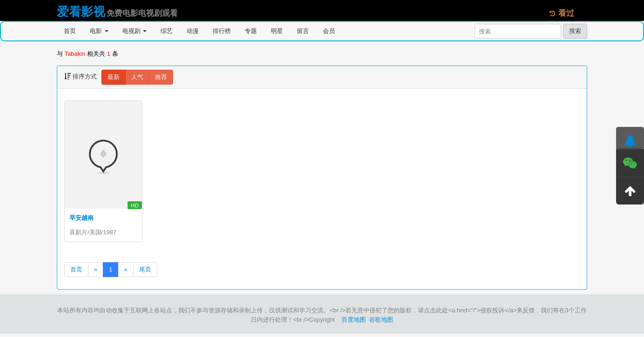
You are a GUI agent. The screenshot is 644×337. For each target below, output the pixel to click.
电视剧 (135, 31)
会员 (329, 31)
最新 (114, 77)
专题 (251, 31)
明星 (277, 31)
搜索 (575, 31)
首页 (70, 31)
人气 (137, 77)
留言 (303, 31)
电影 (99, 31)
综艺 (167, 31)
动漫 (193, 31)
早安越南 (81, 218)
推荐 (161, 77)
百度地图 (354, 323)
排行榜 (222, 31)
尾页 (145, 273)
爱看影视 (81, 12)
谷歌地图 (381, 323)
